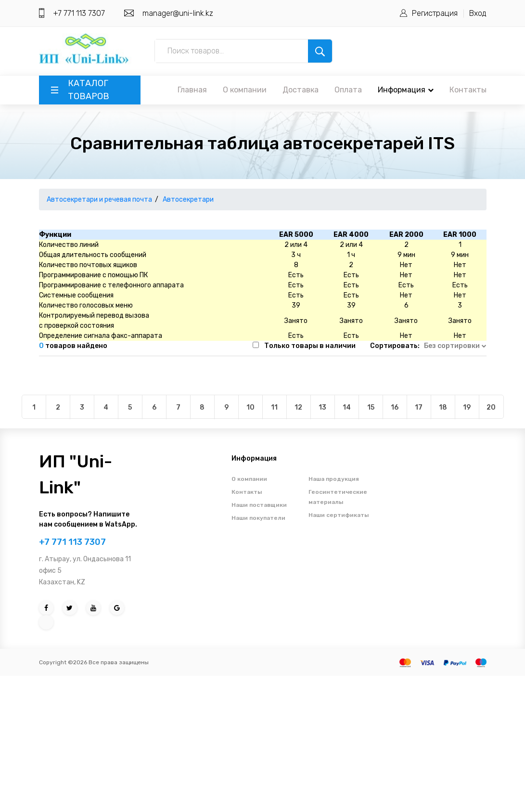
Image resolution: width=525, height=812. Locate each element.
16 (395, 407)
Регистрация (435, 13)
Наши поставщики (259, 505)
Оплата (348, 90)
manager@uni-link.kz (178, 13)
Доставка (301, 90)
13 (322, 407)
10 (250, 407)
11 (274, 407)
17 (419, 407)
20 (491, 407)
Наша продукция (334, 479)
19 (467, 407)
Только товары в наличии (310, 346)
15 (371, 407)
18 (443, 407)
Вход (478, 13)
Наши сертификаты (339, 515)
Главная (192, 90)
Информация (406, 90)
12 (298, 407)
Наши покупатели (258, 518)
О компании (245, 90)
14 (347, 407)
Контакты (468, 90)
